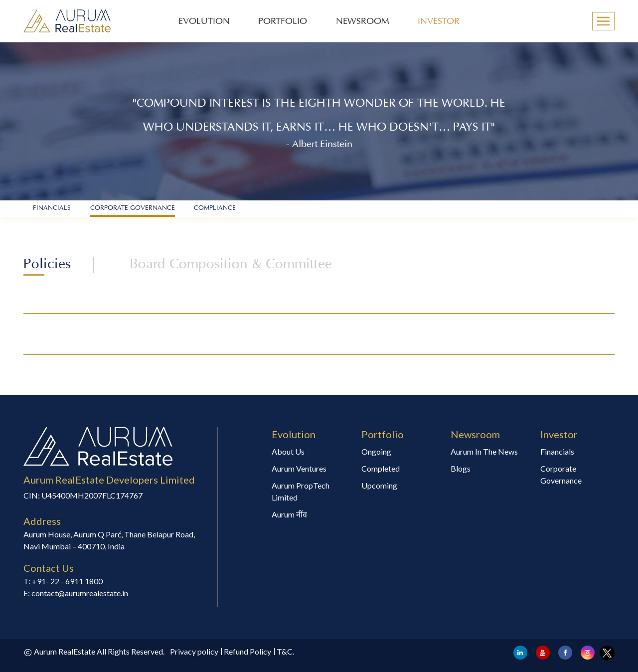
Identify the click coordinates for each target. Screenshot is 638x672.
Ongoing (376, 451)
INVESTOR (439, 22)
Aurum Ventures (299, 468)
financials (52, 208)
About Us (288, 451)
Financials (557, 451)
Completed (381, 468)
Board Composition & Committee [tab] (231, 265)
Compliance (215, 208)
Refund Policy (247, 651)
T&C (285, 651)
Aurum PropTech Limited (301, 491)
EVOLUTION (204, 22)
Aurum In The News (484, 451)
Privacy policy (194, 651)
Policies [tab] (47, 265)
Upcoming (379, 485)
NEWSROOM (363, 22)
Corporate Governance (133, 208)
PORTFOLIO (283, 22)
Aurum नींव (289, 514)
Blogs (461, 468)
